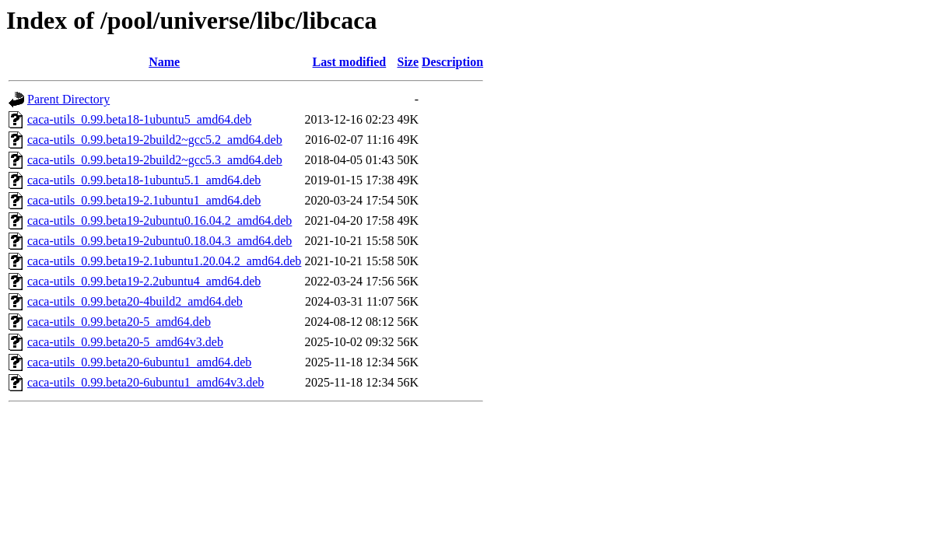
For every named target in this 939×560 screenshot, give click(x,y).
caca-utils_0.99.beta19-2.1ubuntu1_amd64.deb (144, 200)
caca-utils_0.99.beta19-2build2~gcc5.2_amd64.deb (155, 140)
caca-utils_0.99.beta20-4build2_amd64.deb (135, 301)
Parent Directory (68, 99)
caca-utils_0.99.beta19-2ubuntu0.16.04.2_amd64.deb (159, 220)
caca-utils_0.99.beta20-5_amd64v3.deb (125, 342)
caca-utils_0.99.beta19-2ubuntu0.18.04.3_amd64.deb (159, 241)
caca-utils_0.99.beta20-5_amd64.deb (119, 322)
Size (408, 62)
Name (164, 62)
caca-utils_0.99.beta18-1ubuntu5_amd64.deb (139, 119)
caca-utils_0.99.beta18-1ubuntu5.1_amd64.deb (144, 180)
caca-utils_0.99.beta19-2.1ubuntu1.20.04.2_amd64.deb (164, 261)
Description (452, 62)
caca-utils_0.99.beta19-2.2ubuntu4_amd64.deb (144, 281)
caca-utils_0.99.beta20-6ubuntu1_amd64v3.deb (145, 382)
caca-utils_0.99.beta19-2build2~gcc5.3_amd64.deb (155, 160)
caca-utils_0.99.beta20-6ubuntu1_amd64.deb (139, 362)
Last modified (350, 62)
